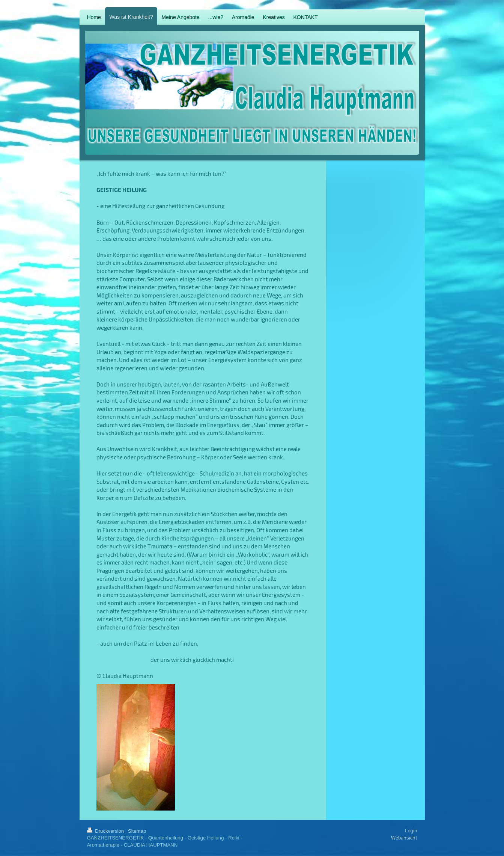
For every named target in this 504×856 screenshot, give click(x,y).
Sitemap (137, 831)
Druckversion (106, 831)
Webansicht (404, 838)
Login (411, 831)
